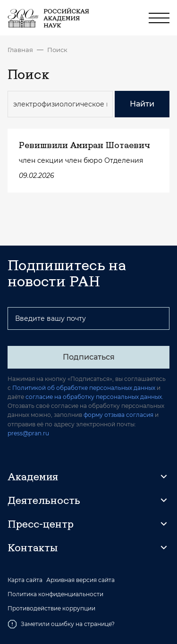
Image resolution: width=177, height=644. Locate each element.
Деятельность (44, 500)
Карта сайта (25, 580)
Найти (142, 104)
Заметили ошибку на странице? (61, 624)
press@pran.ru (28, 433)
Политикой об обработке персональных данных (84, 388)
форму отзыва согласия (118, 415)
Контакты (33, 547)
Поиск (57, 50)
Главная (20, 50)
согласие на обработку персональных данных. (94, 397)
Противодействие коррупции (51, 609)
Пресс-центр (41, 524)
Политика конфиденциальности (55, 594)
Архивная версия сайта (80, 580)
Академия (33, 476)
